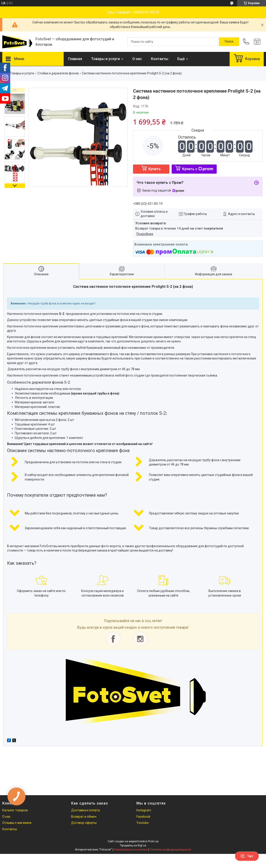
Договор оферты (84, 823)
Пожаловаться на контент (131, 850)
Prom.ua (153, 841)
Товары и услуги (105, 59)
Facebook (143, 817)
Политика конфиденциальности (170, 850)
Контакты (160, 59)
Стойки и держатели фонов (58, 73)
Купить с (198, 169)
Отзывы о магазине (17, 823)
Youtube (143, 823)
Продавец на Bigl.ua (133, 845)
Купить (155, 169)
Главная (75, 59)
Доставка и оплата (85, 810)
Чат (247, 856)
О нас (137, 59)
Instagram (144, 810)
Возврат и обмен (84, 817)
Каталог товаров (15, 810)
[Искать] (229, 42)
